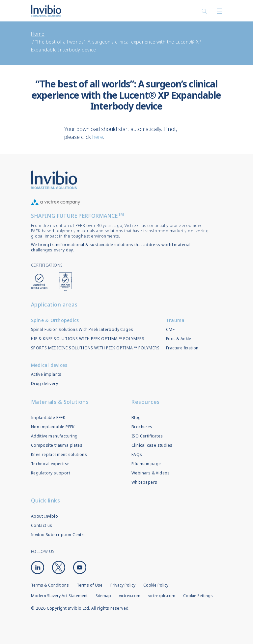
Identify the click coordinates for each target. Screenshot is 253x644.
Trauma (175, 320)
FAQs (137, 454)
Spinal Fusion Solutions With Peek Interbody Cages (82, 329)
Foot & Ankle (179, 339)
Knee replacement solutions (59, 454)
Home (38, 34)
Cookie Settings (198, 596)
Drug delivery (44, 384)
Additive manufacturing (54, 436)
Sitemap (103, 596)
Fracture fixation (182, 348)
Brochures (142, 427)
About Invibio (44, 516)
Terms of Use (90, 585)
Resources (146, 402)
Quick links (46, 500)
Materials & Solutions (60, 402)
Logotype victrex (46, 11)
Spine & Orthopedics (55, 320)
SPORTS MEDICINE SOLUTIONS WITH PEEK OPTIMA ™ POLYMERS (95, 348)
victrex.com (130, 596)
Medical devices (49, 365)
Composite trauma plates (57, 445)
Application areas (54, 305)
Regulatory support (51, 473)
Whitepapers (144, 482)
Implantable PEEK (48, 418)
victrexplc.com (162, 596)
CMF (170, 329)
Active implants (46, 374)
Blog (136, 418)
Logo (54, 180)
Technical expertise (50, 464)
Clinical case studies (152, 445)
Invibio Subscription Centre (58, 535)
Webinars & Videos (151, 473)
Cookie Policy (156, 585)
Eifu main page (146, 464)
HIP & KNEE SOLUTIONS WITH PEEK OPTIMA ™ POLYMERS (88, 339)
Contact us (42, 525)
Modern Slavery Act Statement (59, 596)
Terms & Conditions (50, 585)
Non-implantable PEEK (53, 427)
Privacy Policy (123, 585)
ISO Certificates (147, 436)
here (98, 137)
